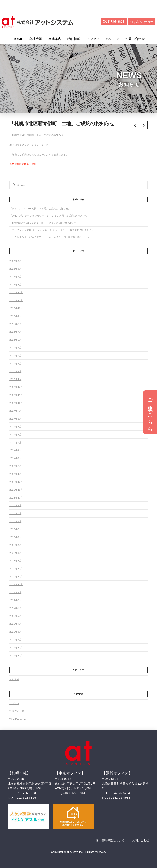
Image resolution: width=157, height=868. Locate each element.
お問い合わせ (141, 22)
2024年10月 (16, 403)
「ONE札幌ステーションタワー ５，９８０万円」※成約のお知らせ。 (49, 216)
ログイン (14, 703)
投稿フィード (17, 711)
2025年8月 (15, 324)
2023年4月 (15, 545)
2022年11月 (16, 577)
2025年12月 (16, 292)
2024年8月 (15, 419)
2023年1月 (15, 561)
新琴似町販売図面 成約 (23, 164)
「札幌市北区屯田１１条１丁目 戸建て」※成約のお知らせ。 (44, 223)
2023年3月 (15, 553)
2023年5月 (15, 537)
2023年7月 (15, 521)
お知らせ (14, 679)
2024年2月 (15, 466)
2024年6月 (15, 434)
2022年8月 (15, 600)
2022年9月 (15, 592)
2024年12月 (16, 387)
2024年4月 (15, 450)
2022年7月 (15, 608)
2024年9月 (15, 411)
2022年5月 (15, 616)
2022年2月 (15, 639)
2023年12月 (16, 482)
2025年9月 (15, 316)
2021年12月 (16, 647)
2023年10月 (16, 498)
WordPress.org (18, 719)
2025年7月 (15, 332)
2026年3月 (15, 269)
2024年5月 (15, 442)
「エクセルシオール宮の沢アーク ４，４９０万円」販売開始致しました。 (51, 237)
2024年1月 (15, 474)
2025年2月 (15, 371)
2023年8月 (15, 513)
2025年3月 (15, 363)
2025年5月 (15, 348)
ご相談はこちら (150, 412)
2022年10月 (16, 584)
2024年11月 (16, 395)
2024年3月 (15, 458)
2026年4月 (15, 261)
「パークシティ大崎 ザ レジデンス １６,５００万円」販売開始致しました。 (52, 230)
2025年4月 (15, 355)
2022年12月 (16, 569)
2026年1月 (15, 285)
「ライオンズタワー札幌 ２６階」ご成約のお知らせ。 (40, 208)
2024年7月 (15, 426)
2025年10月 (16, 308)
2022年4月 (15, 624)
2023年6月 (15, 529)
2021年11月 (16, 655)
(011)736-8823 (114, 21)
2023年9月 (15, 505)
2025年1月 (15, 379)
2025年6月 (15, 340)
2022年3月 (15, 632)
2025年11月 (16, 300)
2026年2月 (15, 277)
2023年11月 (16, 490)
